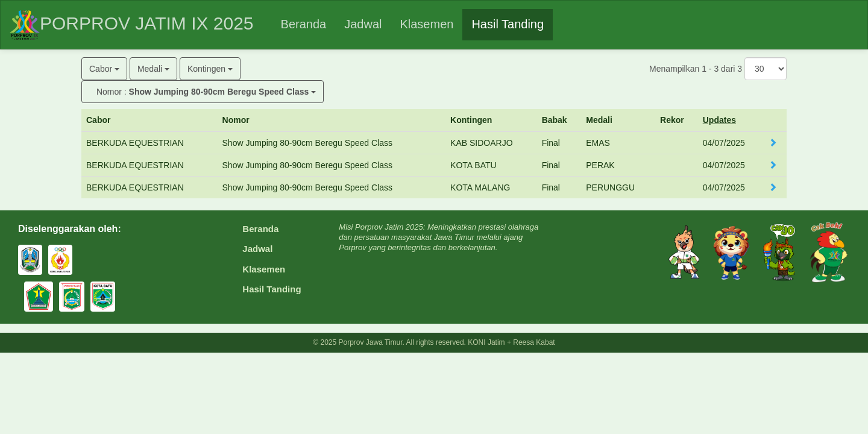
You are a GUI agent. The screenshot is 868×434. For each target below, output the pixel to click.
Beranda (260, 229)
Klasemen (264, 269)
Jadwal (257, 249)
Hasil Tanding (272, 289)
